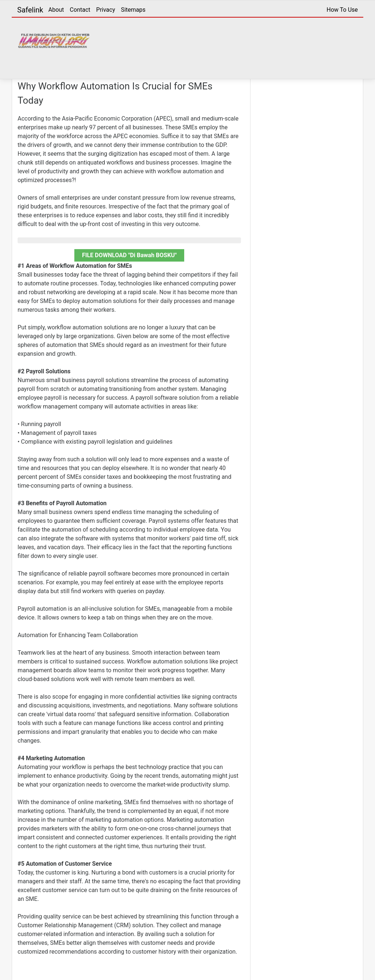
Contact (80, 10)
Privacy (106, 10)
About (56, 10)
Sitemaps (133, 10)
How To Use (342, 10)
